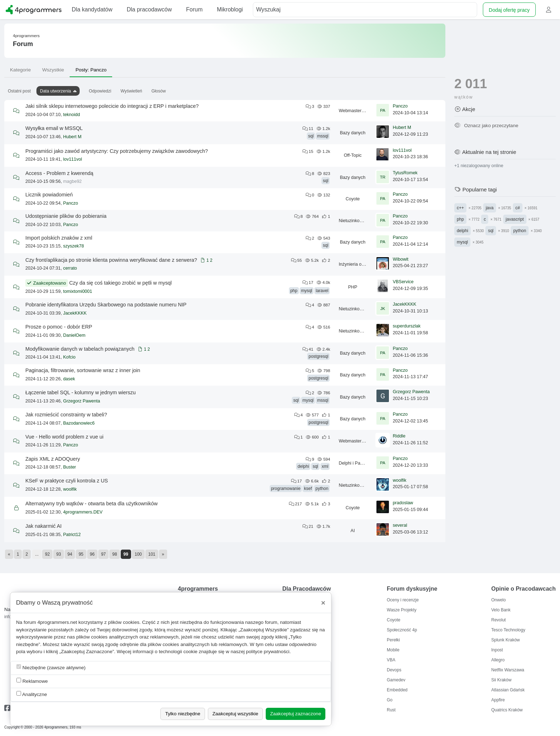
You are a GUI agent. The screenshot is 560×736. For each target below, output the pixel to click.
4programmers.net (57, 622)
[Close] (323, 603)
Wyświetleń (131, 91)
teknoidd (72, 115)
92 (47, 554)
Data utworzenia (56, 91)
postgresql (318, 356)
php (294, 291)
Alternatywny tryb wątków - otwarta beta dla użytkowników (91, 504)
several (400, 525)
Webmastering (353, 111)
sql (311, 136)
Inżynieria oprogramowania (365, 264)
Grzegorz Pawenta (82, 401)
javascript (515, 219)
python (322, 489)
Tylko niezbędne (182, 714)
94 (70, 554)
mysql (307, 291)
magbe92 (72, 181)
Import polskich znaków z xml (59, 238)
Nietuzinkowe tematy (359, 221)
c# (518, 208)
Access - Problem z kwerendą (59, 173)
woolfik (70, 489)
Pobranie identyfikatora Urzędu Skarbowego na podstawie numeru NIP (106, 305)
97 (103, 554)
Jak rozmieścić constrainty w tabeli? (66, 415)
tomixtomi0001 (78, 291)
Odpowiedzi (100, 91)
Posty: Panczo (91, 70)
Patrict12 (72, 535)
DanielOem (74, 335)
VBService (403, 282)
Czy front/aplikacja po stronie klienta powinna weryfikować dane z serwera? (111, 260)
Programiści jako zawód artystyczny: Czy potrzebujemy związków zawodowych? (117, 151)
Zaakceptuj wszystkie (235, 714)
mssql (323, 136)
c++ (460, 208)
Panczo (400, 106)
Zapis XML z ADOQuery (53, 459)
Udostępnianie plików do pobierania (66, 216)
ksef (308, 489)
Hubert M (72, 137)
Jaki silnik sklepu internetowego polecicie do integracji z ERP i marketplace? (112, 106)
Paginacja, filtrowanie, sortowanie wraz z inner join (83, 370)
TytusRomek (405, 173)
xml (325, 466)
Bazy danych (353, 133)
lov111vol (73, 159)
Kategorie (20, 70)
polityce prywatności (268, 652)
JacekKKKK (75, 313)
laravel (322, 291)
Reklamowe (32, 681)
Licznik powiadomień (49, 195)
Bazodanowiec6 (79, 423)
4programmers (26, 36)
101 (152, 554)
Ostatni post (19, 91)
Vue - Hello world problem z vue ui (64, 437)
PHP (353, 287)
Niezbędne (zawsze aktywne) (51, 667)
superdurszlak (407, 326)
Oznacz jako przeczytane (486, 126)
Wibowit (401, 259)
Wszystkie (53, 70)
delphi (303, 466)
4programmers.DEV (83, 512)
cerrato (70, 268)
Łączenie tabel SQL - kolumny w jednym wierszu (81, 392)
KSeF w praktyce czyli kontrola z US (67, 481)
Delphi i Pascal (353, 463)
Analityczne (32, 694)
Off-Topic (353, 155)
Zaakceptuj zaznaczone (296, 714)
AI (353, 531)
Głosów (159, 91)
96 (92, 554)
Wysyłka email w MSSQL (54, 128)
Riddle (399, 436)
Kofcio (69, 357)
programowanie (286, 489)
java (490, 208)
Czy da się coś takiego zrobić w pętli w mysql (121, 283)
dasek (69, 379)
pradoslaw (403, 503)
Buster (70, 467)
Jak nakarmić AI (44, 526)
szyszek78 (74, 246)
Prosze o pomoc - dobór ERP (59, 327)
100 (138, 554)
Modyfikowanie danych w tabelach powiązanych (80, 349)
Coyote (353, 199)
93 (58, 554)
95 (81, 554)
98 (114, 554)
